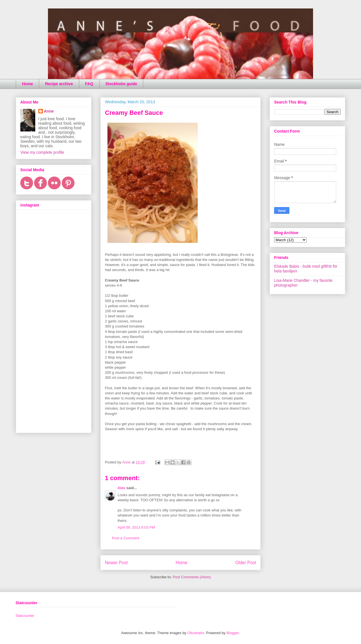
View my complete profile (42, 152)
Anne (49, 111)
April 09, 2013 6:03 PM (136, 527)
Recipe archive (59, 84)
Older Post (246, 563)
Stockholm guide (121, 84)
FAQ (89, 84)
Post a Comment (126, 538)
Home (27, 84)
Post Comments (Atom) (192, 577)
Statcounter (25, 616)
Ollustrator (196, 633)
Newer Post (116, 563)
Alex (121, 488)
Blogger (233, 633)
